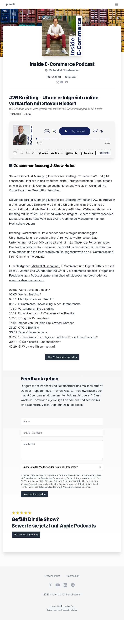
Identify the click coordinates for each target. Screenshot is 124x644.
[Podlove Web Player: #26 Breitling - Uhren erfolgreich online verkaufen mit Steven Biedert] (62, 139)
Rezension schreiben (26, 535)
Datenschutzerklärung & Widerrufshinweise (60, 487)
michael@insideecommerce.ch (75, 275)
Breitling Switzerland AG (81, 200)
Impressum (73, 576)
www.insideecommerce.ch (27, 280)
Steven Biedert (19, 200)
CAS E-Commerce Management (74, 219)
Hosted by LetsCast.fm (62, 606)
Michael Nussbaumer (45, 266)
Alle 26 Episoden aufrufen (62, 357)
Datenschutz (52, 576)
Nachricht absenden (34, 494)
